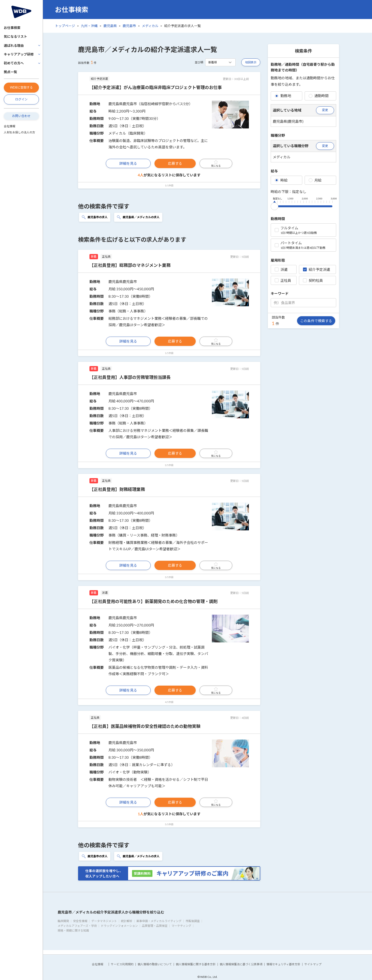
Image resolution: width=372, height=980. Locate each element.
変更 (325, 110)
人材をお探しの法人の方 (19, 132)
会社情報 (9, 126)
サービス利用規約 (122, 964)
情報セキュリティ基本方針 (283, 964)
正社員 (283, 280)
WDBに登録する (21, 87)
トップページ (65, 26)
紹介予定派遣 (316, 269)
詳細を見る (128, 163)
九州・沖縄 (89, 26)
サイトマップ (313, 964)
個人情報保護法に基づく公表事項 (241, 964)
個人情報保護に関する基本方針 (196, 964)
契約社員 (313, 280)
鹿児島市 (129, 26)
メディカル (150, 26)
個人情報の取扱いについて (155, 964)
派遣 (281, 269)
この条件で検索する (316, 321)
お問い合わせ (21, 116)
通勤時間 (319, 96)
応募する (175, 163)
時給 (281, 180)
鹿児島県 (110, 26)
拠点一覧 (10, 72)
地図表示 (251, 62)
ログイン (21, 99)
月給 (315, 180)
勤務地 (283, 96)
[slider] (274, 205)
